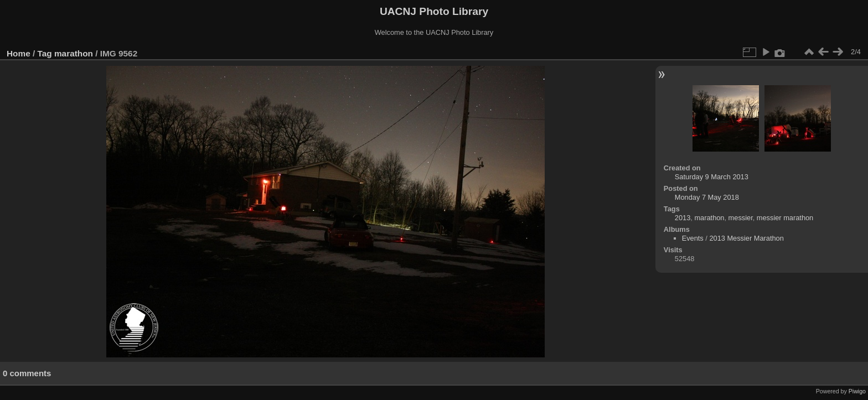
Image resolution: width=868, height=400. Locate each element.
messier (741, 218)
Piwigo (857, 391)
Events (693, 238)
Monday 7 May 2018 (707, 197)
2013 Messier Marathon (746, 238)
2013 (683, 218)
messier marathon (785, 218)
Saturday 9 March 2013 (712, 177)
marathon (74, 53)
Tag (45, 53)
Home (19, 53)
